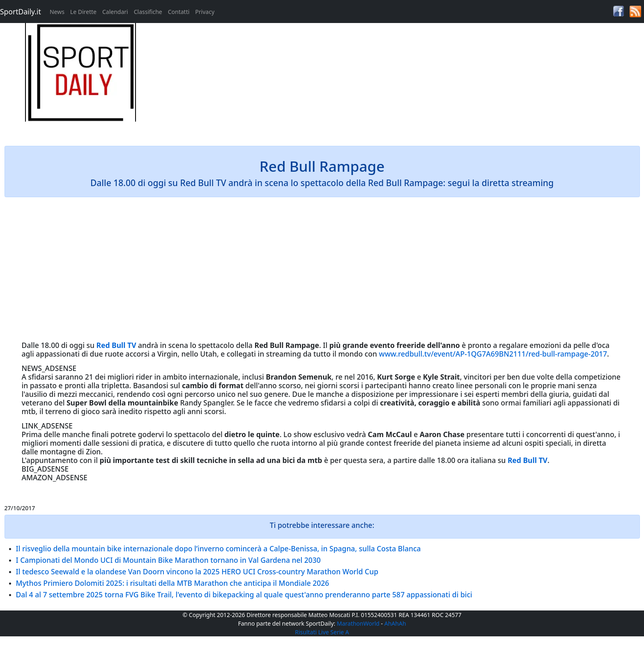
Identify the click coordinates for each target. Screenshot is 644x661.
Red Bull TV (116, 345)
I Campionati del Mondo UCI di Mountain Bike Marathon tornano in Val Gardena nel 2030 (168, 560)
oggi (77, 345)
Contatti (179, 12)
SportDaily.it (21, 12)
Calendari (115, 12)
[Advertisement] (402, 81)
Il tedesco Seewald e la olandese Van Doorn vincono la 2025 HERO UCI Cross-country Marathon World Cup (197, 571)
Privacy (205, 12)
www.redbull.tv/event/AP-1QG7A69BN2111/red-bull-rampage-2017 (493, 354)
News (57, 12)
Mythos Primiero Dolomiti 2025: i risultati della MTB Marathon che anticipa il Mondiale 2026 (173, 583)
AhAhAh (395, 623)
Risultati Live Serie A (322, 632)
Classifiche (148, 12)
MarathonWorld (358, 623)
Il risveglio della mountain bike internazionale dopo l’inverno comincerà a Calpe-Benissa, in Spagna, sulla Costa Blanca (218, 548)
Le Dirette (83, 12)
